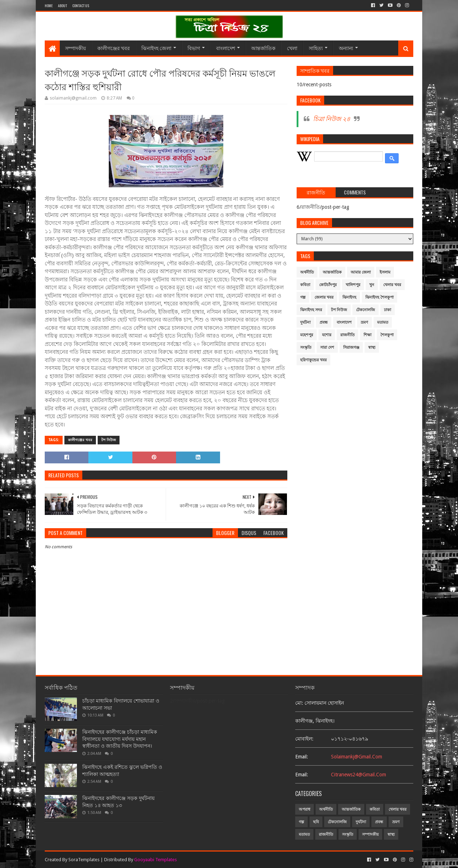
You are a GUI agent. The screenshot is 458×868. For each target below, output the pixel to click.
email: (302, 757)
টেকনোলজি (366, 310)
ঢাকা (388, 310)
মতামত (383, 322)
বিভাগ (194, 48)
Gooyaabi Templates (155, 860)
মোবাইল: (304, 739)
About (62, 6)
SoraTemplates (84, 860)
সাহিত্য (316, 48)
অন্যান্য (346, 48)
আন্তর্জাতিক (263, 48)
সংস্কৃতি (306, 348)
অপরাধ (304, 809)
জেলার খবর (324, 297)
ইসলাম (385, 272)
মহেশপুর (307, 335)
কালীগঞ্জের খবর (114, 48)
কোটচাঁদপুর (328, 285)
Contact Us (81, 6)
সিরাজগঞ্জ (351, 348)
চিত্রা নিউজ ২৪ (332, 119)
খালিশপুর (353, 285)
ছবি (316, 822)
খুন (372, 285)
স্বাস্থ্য (372, 348)
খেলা (292, 48)
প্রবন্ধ (324, 322)
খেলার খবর (392, 285)
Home (49, 6)
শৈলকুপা (387, 335)
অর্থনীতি (307, 272)
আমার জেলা (361, 272)
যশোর (327, 335)
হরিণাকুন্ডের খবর (313, 360)
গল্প (303, 297)
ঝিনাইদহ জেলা (156, 48)
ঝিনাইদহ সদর (311, 310)
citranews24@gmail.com (359, 775)
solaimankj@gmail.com (357, 757)
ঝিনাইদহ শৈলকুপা (379, 297)
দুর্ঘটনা (305, 322)
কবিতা (305, 285)
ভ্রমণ (364, 322)
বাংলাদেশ (226, 48)
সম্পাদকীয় (75, 48)
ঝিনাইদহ (349, 297)
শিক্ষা (367, 335)
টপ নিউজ (109, 440)
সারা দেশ (327, 348)
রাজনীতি (347, 335)
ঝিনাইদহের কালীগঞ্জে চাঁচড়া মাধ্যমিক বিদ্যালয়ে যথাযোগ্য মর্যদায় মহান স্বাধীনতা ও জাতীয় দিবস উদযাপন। (120, 739)
